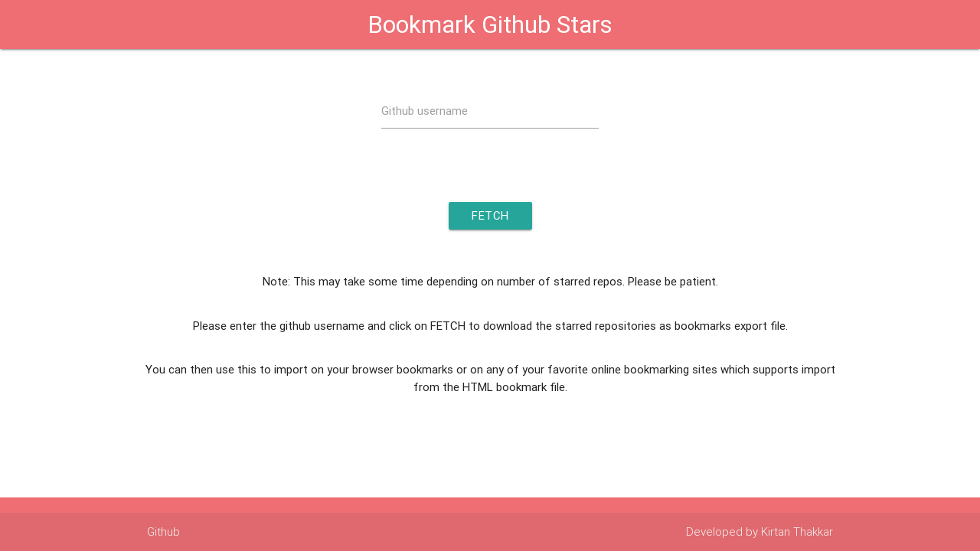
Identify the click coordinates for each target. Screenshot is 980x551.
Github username (425, 111)
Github (163, 531)
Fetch (490, 215)
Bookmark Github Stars (490, 24)
